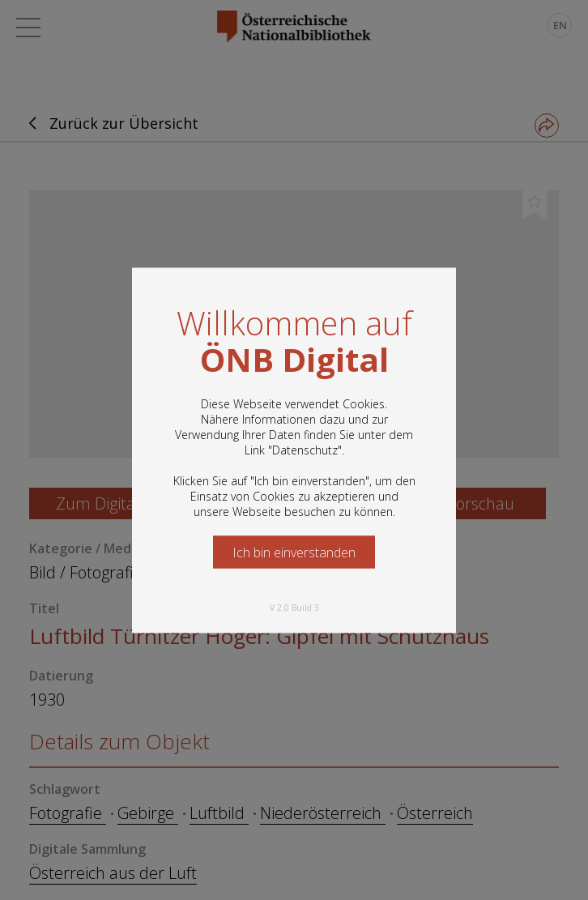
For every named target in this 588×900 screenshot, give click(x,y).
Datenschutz (305, 449)
